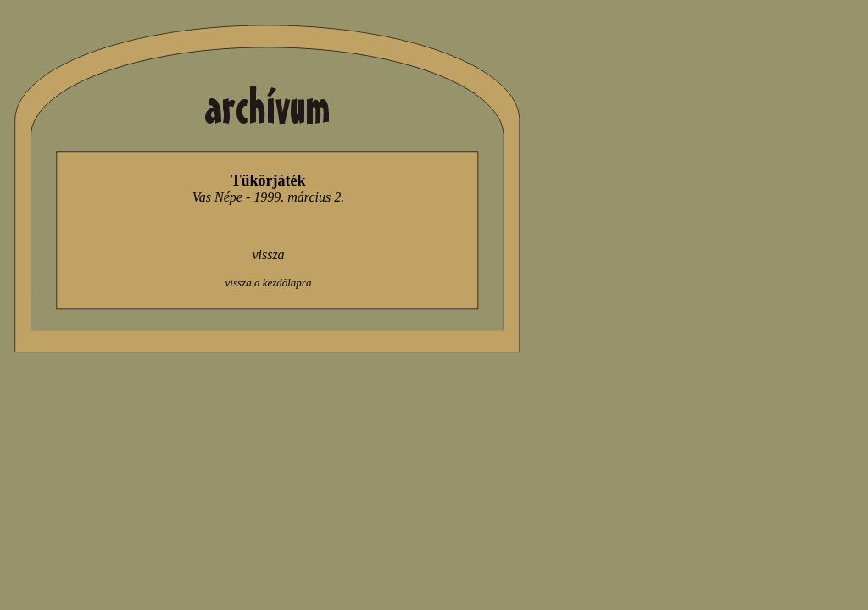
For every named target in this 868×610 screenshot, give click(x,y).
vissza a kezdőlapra (269, 283)
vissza (268, 255)
